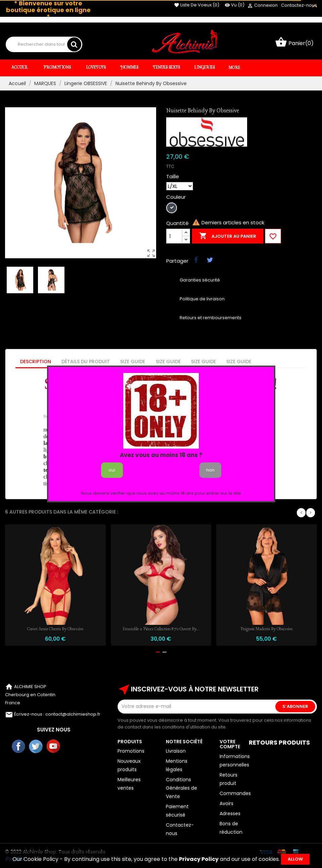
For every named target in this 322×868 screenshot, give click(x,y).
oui (112, 470)
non (210, 470)
